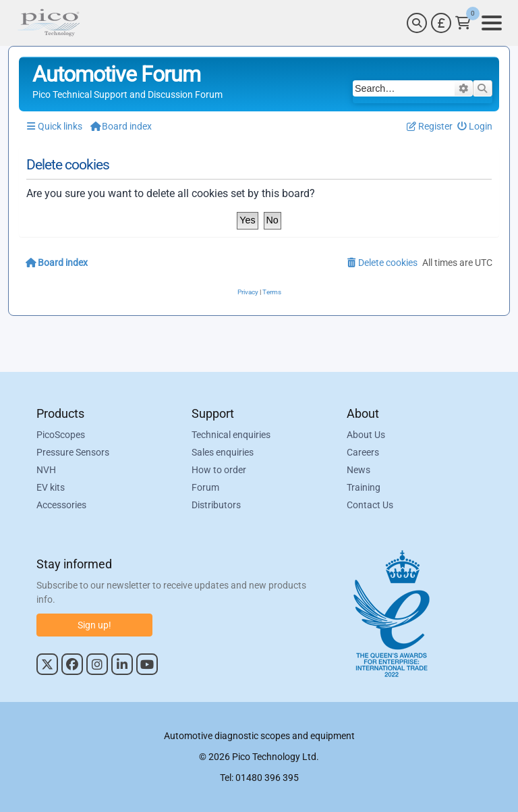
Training (364, 487)
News (358, 470)
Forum (205, 487)
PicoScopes (61, 435)
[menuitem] (475, 127)
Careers (363, 452)
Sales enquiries (223, 452)
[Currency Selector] (441, 23)
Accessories (61, 505)
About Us (366, 435)
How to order (219, 470)
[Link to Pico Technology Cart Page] (463, 23)
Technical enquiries (231, 435)
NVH (46, 470)
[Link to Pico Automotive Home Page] (49, 23)
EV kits (51, 487)
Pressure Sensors (73, 452)
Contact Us (370, 505)
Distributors (216, 505)
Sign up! (94, 625)
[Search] (417, 23)
